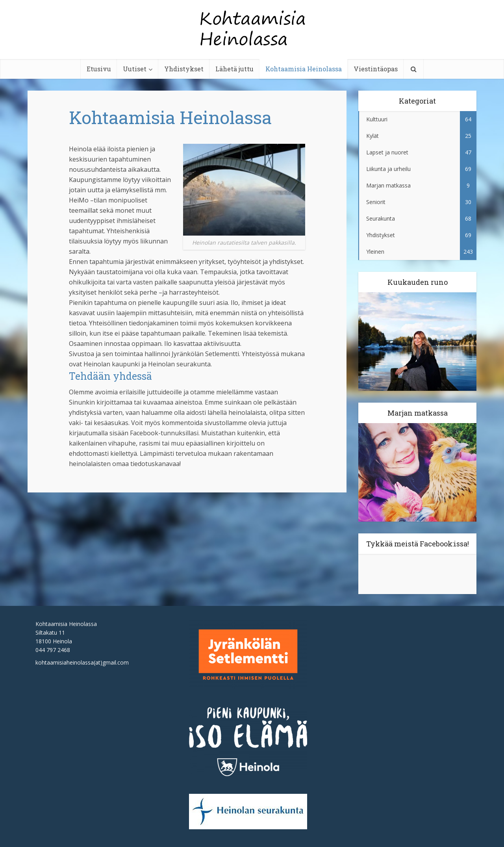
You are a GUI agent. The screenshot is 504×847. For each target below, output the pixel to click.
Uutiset (135, 69)
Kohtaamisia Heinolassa (304, 69)
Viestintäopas (376, 69)
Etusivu (99, 69)
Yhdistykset (184, 69)
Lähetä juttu (234, 69)
